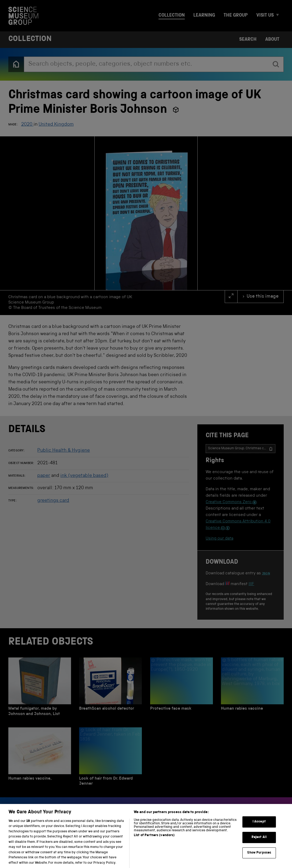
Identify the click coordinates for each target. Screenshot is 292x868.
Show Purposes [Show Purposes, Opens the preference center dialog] (259, 859)
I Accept (259, 828)
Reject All (259, 843)
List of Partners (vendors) (154, 841)
